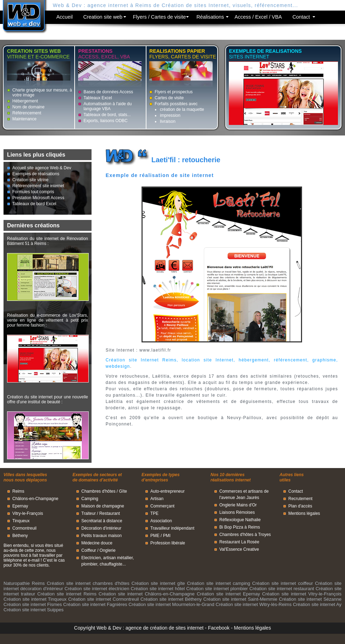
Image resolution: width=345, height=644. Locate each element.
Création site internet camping (218, 583)
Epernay (20, 506)
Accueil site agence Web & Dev (42, 168)
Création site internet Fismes (33, 604)
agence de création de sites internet (164, 628)
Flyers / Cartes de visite (159, 17)
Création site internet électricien (97, 589)
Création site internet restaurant (282, 589)
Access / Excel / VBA (258, 17)
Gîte (123, 491)
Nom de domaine (28, 107)
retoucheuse (134, 376)
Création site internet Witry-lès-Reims (254, 604)
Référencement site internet (38, 186)
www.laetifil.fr (155, 350)
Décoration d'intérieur (101, 528)
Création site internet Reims (67, 594)
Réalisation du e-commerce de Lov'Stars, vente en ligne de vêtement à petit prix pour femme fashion (48, 320)
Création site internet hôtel (158, 589)
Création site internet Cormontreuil (104, 599)
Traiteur (89, 513)
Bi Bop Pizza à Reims (240, 527)
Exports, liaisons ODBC (105, 121)
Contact (301, 17)
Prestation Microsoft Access (38, 198)
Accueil (64, 17)
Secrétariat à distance (102, 521)
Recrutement (300, 499)
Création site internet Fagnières (95, 604)
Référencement (27, 113)
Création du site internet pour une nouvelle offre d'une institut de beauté (48, 399)
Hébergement (25, 101)
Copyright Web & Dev (98, 628)
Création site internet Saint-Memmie (240, 599)
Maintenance (24, 119)
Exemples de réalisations (36, 174)
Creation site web (103, 17)
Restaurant (110, 513)
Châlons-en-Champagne (35, 499)
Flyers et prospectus (174, 92)
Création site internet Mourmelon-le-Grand (171, 604)
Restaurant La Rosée (239, 542)
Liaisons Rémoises (237, 512)
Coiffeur (89, 550)
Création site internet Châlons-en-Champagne (147, 594)
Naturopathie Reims (24, 583)
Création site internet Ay (317, 604)
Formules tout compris (33, 192)
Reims (18, 491)
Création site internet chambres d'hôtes (88, 583)
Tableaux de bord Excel (34, 204)
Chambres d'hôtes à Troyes (245, 535)
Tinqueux (21, 521)
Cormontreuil (24, 528)
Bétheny (20, 536)
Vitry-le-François (28, 513)
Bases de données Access (108, 92)
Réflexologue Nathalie (240, 520)
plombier (89, 564)
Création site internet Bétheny (171, 599)
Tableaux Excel (98, 98)
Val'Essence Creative (239, 549)
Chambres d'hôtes (98, 491)
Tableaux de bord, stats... (107, 115)
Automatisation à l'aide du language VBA (108, 106)
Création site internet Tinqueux (35, 599)
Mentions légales (304, 513)
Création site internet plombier (217, 589)
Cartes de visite (169, 98)
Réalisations (210, 17)
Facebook (219, 628)
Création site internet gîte (158, 583)
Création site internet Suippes (34, 610)
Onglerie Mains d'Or (238, 505)
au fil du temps (236, 383)
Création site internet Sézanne (310, 599)
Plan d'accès (300, 506)
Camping (90, 499)
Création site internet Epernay (228, 594)
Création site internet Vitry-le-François (302, 594)
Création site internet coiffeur (283, 583)
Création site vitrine (30, 180)
